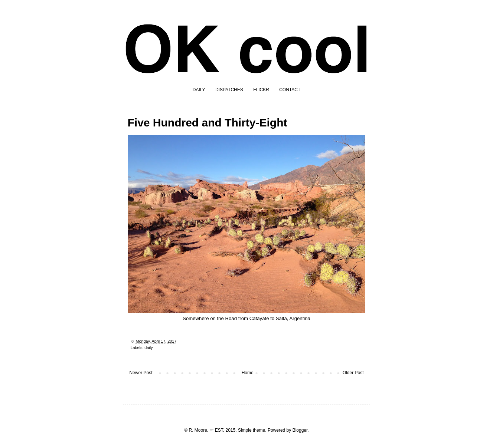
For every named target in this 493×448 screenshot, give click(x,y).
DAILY (199, 90)
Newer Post (141, 373)
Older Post (353, 373)
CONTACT (290, 90)
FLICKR (261, 90)
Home (248, 373)
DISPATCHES (229, 90)
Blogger (300, 430)
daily (148, 347)
